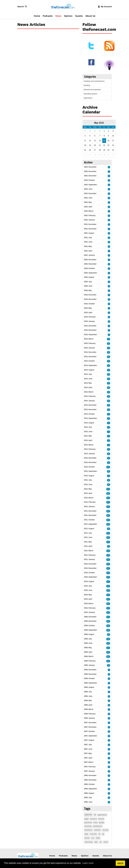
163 (108, 657)
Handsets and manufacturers (94, 81)
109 (108, 516)
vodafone (97, 830)
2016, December (90, 295)
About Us (90, 16)
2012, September (91, 471)
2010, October (89, 573)
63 (108, 392)
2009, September (91, 630)
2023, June (88, 189)
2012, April (88, 493)
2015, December (90, 326)
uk (95, 815)
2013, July (88, 427)
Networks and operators (92, 90)
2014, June (88, 379)
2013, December (90, 405)
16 (108, 339)
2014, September (91, 365)
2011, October (89, 520)
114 (108, 595)
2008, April (88, 705)
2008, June (88, 696)
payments (88, 822)
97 (108, 449)
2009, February (90, 661)
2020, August (89, 277)
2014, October (89, 361)
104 (108, 604)
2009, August (89, 634)
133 (108, 489)
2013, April (88, 440)
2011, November (90, 515)
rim (101, 842)
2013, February (90, 449)
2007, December (90, 723)
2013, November (90, 410)
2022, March (89, 211)
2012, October (89, 467)
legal (86, 834)
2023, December (90, 171)
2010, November (90, 568)
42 (108, 366)
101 (108, 551)
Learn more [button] (88, 863)
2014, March (89, 392)
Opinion (68, 16)
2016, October (89, 304)
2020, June (88, 286)
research (93, 819)
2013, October (89, 414)
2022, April (88, 207)
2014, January (89, 401)
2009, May (88, 648)
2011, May (88, 542)
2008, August (89, 687)
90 (108, 529)
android (101, 819)
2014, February (90, 396)
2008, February (90, 714)
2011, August (89, 529)
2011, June (88, 537)
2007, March (89, 762)
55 (108, 388)
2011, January (89, 559)
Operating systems (90, 94)
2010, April (88, 599)
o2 (99, 834)
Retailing (87, 85)
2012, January (89, 507)
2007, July (88, 745)
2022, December (90, 193)
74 (108, 441)
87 (108, 463)
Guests (79, 16)
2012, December (90, 458)
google (102, 822)
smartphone (97, 826)
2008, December (90, 670)
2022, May (88, 202)
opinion (88, 815)
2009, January (89, 665)
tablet (98, 838)
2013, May (88, 436)
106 (108, 511)
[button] (23, 6)
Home (37, 16)
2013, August (89, 423)
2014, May (88, 383)
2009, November (90, 621)
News (58, 16)
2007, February (90, 767)
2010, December (90, 564)
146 (108, 621)
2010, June (88, 590)
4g (103, 834)
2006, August (89, 793)
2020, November (90, 264)
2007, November (90, 727)
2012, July (88, 480)
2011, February (90, 555)
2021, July (88, 238)
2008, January (89, 718)
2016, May (88, 308)
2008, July (88, 692)
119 (108, 524)
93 (108, 635)
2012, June (88, 484)
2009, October (89, 626)
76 (108, 419)
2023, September (91, 185)
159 (108, 639)
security (105, 830)
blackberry (88, 830)
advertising (89, 842)
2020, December (90, 260)
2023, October (89, 180)
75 (108, 427)
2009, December (90, 617)
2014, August (89, 370)
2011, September (91, 524)
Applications (88, 98)
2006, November (90, 780)
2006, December (90, 775)
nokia (95, 822)
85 (108, 401)
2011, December (90, 511)
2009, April (88, 652)
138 (108, 555)
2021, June (88, 242)
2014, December (90, 352)
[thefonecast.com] (63, 6)
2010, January (89, 612)
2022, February (90, 216)
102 (108, 467)
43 (108, 374)
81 (108, 458)
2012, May (88, 489)
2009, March (89, 656)
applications (102, 815)
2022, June (88, 198)
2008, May (88, 701)
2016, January (89, 321)
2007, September (91, 736)
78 (108, 396)
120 (108, 538)
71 (108, 414)
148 (108, 630)
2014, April (88, 387)
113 (108, 502)
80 (108, 485)
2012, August (89, 476)
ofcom (106, 842)
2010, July (88, 586)
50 (108, 379)
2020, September (91, 273)
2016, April (88, 313)
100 (108, 493)
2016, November (90, 299)
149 (108, 626)
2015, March (89, 339)
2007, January (89, 771)
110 (108, 498)
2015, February (90, 343)
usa (93, 838)
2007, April (88, 758)
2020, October (89, 268)
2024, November (90, 167)
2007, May (88, 753)
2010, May (88, 595)
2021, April (88, 251)
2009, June (88, 643)
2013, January (89, 454)
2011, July (88, 533)
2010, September (91, 577)
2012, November (90, 462)
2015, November (90, 330)
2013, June (88, 432)
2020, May (88, 290)
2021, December (90, 224)
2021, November (90, 229)
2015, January (89, 348)
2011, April (88, 546)
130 (108, 520)
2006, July (88, 798)
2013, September (91, 418)
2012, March (89, 498)
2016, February (90, 317)
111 (108, 582)
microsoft (93, 834)
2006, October (89, 784)
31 (108, 370)
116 (108, 560)
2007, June (88, 749)
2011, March (89, 551)
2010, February (90, 608)
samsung (88, 826)
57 (108, 423)
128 (108, 590)
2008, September (91, 683)
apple (87, 819)
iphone (87, 838)
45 (108, 357)
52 (108, 383)
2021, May (88, 246)
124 (108, 533)
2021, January (89, 255)
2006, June (88, 802)
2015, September (91, 335)
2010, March (89, 604)
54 (108, 361)
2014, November (90, 357)
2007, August (89, 740)
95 (108, 454)
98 (108, 471)
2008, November (90, 674)
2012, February (90, 502)
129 (108, 507)
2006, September (91, 789)
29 (108, 665)
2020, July (88, 282)
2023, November (90, 176)
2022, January (89, 220)
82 (108, 546)
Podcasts (48, 16)
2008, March (89, 709)
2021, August (89, 233)
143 (108, 613)
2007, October (89, 731)
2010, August (89, 581)
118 (108, 564)
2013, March (89, 445)
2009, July (88, 639)
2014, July (88, 374)
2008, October (89, 678)
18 (108, 344)
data (96, 842)
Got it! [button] (120, 863)
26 (108, 348)
